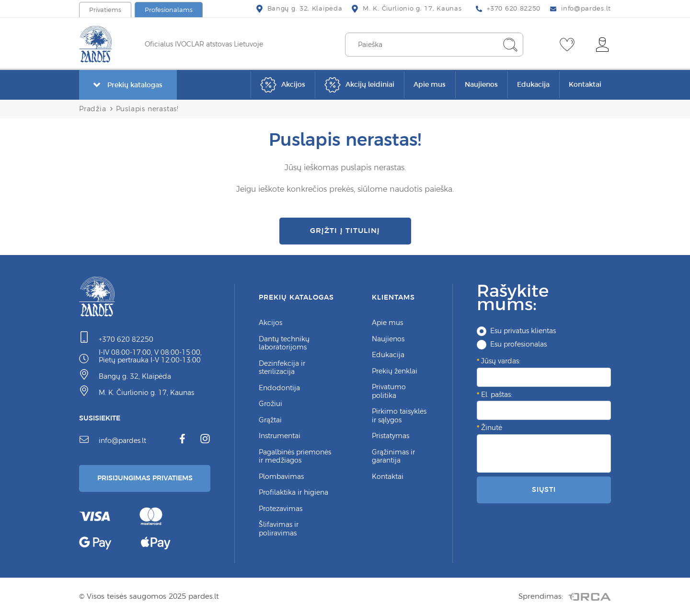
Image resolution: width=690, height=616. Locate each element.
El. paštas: (497, 395)
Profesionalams (169, 10)
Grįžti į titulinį (345, 230)
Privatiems (105, 10)
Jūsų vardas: (501, 361)
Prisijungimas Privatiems (145, 478)
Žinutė (492, 428)
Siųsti (544, 489)
